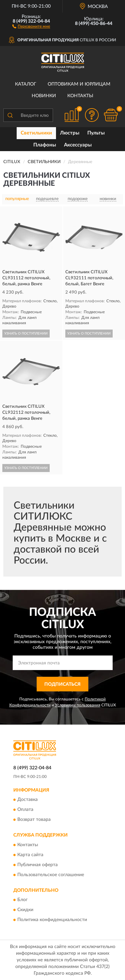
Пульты (96, 133)
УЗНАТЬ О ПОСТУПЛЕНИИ (26, 334)
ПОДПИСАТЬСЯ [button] (62, 684)
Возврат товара (34, 820)
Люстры (70, 133)
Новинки (44, 96)
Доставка (27, 800)
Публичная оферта (37, 865)
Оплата (25, 810)
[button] (31, 26)
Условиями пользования (78, 705)
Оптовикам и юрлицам (79, 84)
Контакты (80, 96)
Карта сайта (30, 855)
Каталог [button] (26, 84)
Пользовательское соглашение (51, 875)
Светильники (36, 133)
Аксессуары (78, 145)
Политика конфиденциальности (52, 920)
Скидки (25, 910)
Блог (22, 900)
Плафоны (45, 145)
